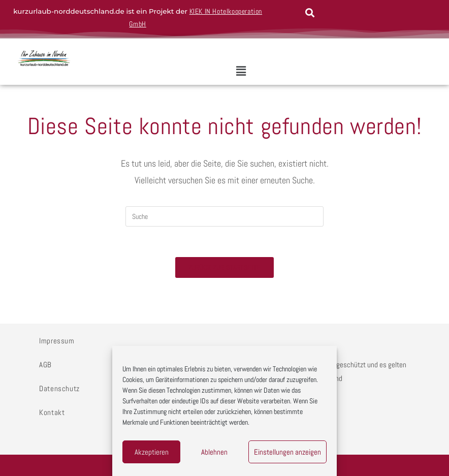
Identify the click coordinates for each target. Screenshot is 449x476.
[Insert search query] (224, 216)
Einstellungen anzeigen (287, 452)
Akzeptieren (152, 452)
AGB (45, 364)
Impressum (57, 341)
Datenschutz (59, 388)
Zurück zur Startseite (224, 267)
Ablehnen (214, 452)
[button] (241, 71)
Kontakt (52, 412)
